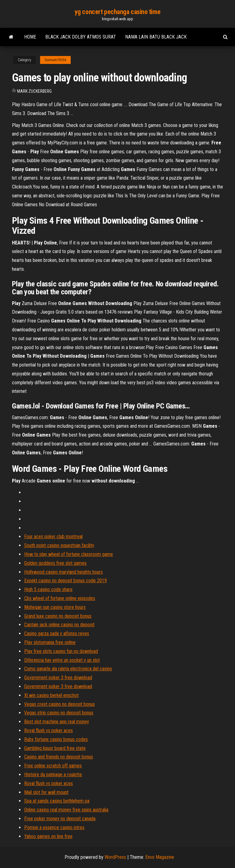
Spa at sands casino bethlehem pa (57, 801)
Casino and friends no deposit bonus (59, 757)
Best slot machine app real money (57, 722)
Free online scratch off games (53, 766)
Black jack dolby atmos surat (81, 37)
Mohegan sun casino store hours (55, 607)
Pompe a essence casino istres (54, 827)
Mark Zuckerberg (34, 91)
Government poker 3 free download (58, 678)
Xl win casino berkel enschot (51, 695)
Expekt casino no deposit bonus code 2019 (65, 581)
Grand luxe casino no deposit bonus (58, 616)
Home (30, 37)
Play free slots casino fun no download (61, 651)
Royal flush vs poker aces (48, 730)
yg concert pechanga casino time (117, 12)
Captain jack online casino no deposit (59, 625)
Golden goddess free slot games (55, 563)
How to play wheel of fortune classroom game (69, 554)
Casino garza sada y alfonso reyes (57, 633)
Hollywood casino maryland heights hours (63, 572)
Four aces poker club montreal (53, 536)
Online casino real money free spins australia (66, 810)
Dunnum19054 (55, 60)
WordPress (115, 857)
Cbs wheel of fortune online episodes (60, 598)
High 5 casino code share (48, 589)
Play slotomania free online (50, 642)
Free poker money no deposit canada (60, 819)
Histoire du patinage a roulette (53, 775)
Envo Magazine (160, 857)
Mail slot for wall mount (46, 792)
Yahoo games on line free (48, 836)
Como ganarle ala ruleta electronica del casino (68, 669)
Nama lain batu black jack (156, 37)
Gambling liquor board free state (55, 748)
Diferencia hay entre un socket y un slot (62, 660)
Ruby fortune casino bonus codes (56, 739)
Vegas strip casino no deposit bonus (59, 713)
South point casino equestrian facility (59, 545)
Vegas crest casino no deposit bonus (60, 704)
